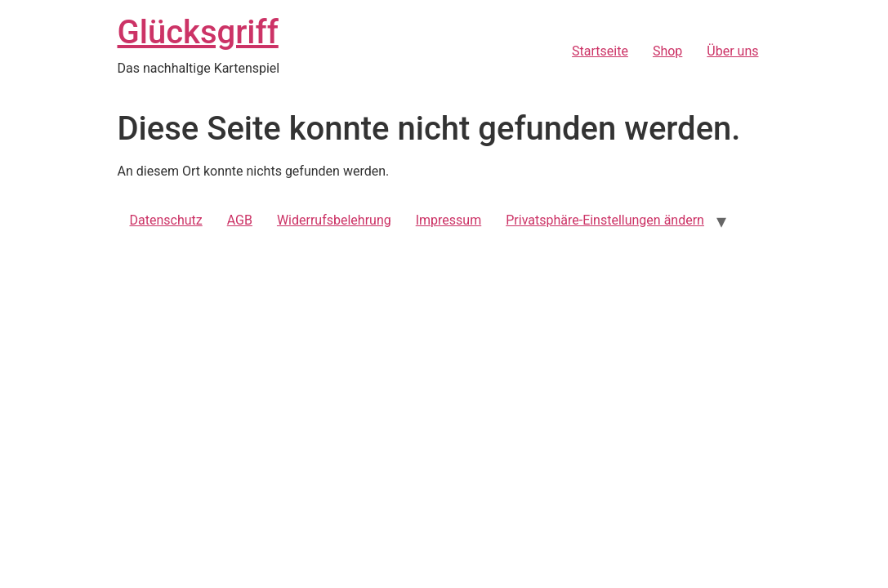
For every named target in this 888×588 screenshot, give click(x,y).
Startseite (600, 51)
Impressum (449, 220)
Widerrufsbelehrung (334, 220)
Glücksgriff (198, 32)
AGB (240, 220)
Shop (667, 51)
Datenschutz (166, 220)
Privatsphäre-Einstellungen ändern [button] (605, 220)
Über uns (732, 51)
